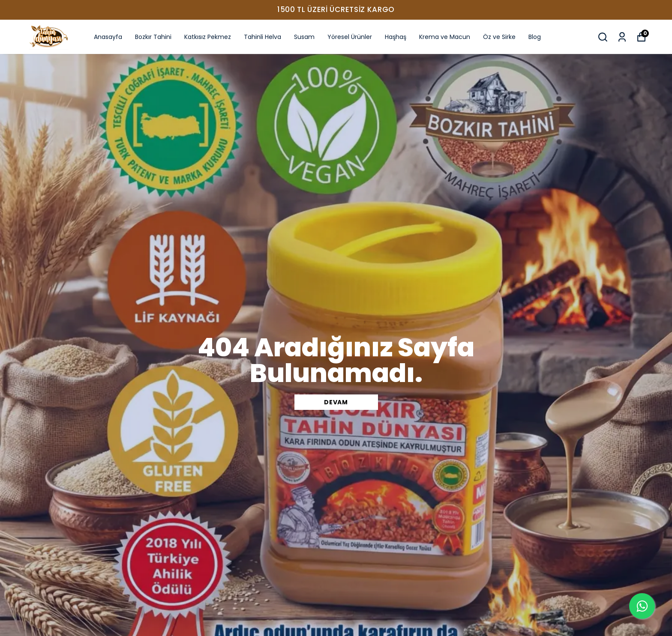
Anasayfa (108, 37)
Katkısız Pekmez (208, 37)
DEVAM (336, 402)
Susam (304, 37)
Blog (535, 37)
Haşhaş (396, 37)
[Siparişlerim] (622, 37)
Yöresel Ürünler (350, 37)
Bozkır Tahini (153, 37)
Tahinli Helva (262, 37)
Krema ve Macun (445, 37)
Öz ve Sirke (499, 37)
